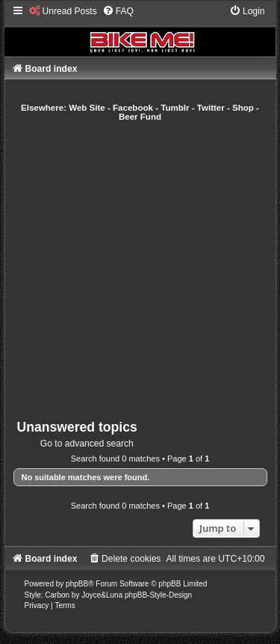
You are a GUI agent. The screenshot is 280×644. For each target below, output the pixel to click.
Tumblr (175, 108)
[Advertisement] (140, 270)
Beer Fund (140, 117)
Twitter (211, 108)
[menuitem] (63, 11)
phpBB (77, 584)
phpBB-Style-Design (158, 595)
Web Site (87, 108)
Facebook (133, 108)
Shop (243, 108)
